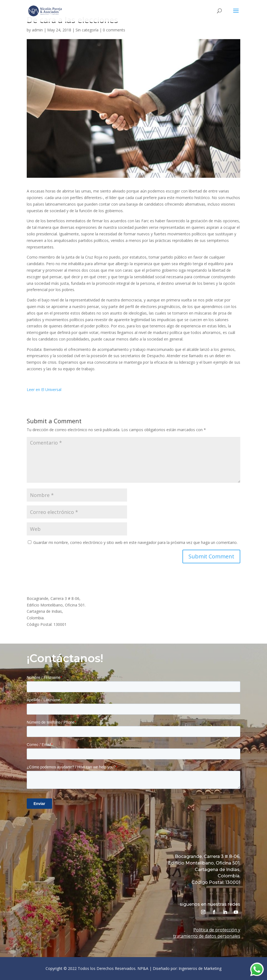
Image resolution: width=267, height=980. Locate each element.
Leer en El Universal (44, 390)
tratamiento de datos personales (207, 936)
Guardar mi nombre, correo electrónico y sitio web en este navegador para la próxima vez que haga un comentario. (135, 542)
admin (37, 30)
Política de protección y (217, 930)
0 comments (114, 30)
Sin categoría (87, 30)
